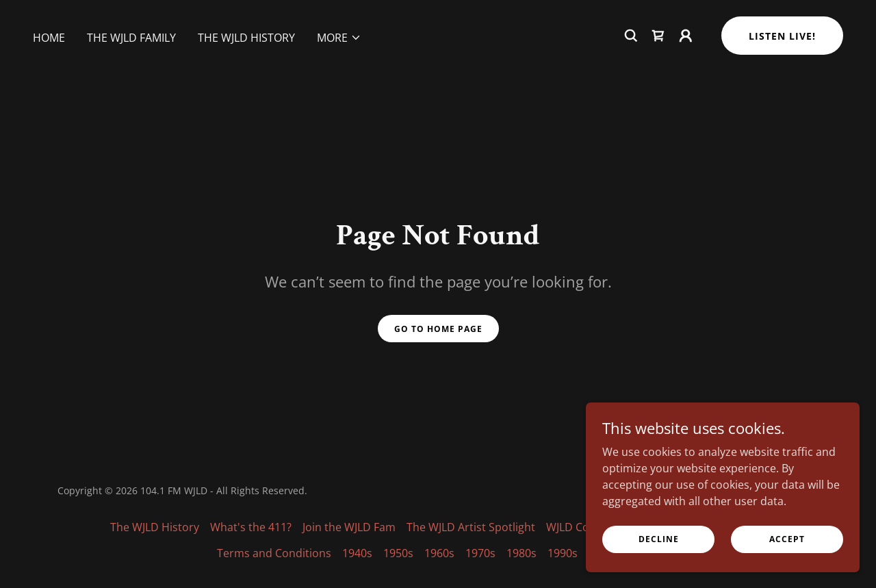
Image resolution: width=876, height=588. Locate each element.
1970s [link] (480, 553)
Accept (787, 539)
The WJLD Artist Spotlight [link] (471, 527)
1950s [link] (398, 553)
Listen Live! (782, 62)
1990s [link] (563, 553)
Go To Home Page (438, 329)
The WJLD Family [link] (131, 64)
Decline (659, 539)
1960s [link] (439, 553)
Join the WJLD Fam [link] (349, 527)
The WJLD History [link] (246, 64)
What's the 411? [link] (251, 527)
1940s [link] (357, 553)
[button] (339, 64)
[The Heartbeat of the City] (438, 13)
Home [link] (49, 64)
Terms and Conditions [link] (274, 553)
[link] (658, 62)
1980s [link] (521, 553)
